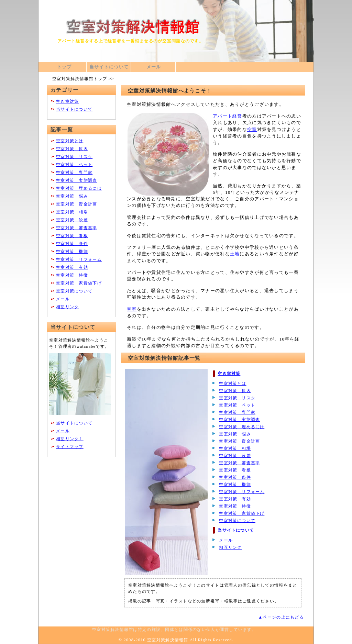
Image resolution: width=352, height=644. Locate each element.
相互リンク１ (70, 439)
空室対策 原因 (235, 391)
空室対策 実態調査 (239, 420)
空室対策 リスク (237, 398)
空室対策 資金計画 (239, 441)
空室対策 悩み (235, 434)
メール (154, 67)
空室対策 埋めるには (242, 427)
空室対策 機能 (235, 485)
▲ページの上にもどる (281, 617)
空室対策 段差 (235, 456)
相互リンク (230, 547)
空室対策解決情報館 (168, 640)
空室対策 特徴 (235, 506)
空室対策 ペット (237, 405)
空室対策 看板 (235, 470)
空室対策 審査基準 (239, 463)
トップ (64, 67)
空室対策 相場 (235, 448)
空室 (252, 130)
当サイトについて (109, 67)
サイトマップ (70, 447)
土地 (235, 254)
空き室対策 (229, 374)
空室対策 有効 (235, 499)
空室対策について (237, 521)
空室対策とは (233, 384)
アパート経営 (228, 116)
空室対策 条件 (235, 477)
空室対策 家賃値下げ (242, 513)
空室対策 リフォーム (242, 492)
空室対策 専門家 (237, 412)
